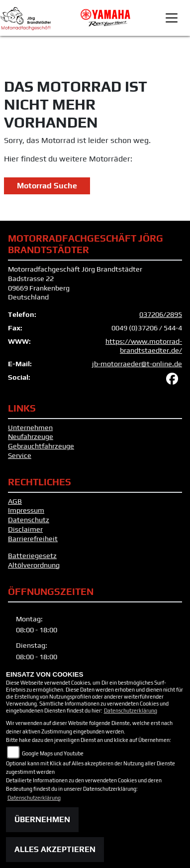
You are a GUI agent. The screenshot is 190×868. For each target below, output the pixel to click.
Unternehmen (30, 428)
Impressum (26, 510)
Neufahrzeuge (31, 436)
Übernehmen (42, 819)
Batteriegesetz (32, 556)
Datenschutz (29, 520)
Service (20, 455)
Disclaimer (25, 529)
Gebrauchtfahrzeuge (41, 446)
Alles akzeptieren (55, 849)
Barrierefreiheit (33, 539)
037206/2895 (161, 314)
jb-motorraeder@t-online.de (137, 364)
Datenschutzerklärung (131, 711)
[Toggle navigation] (172, 18)
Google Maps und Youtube (53, 753)
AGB (15, 501)
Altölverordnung (34, 565)
